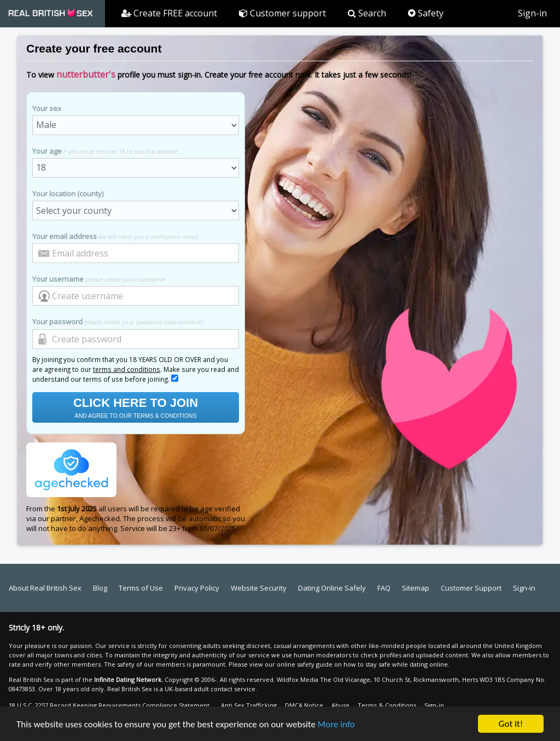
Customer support (282, 13)
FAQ (384, 588)
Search (367, 13)
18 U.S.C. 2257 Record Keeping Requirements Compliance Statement (109, 705)
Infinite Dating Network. (129, 679)
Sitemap (416, 588)
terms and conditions (127, 369)
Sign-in (532, 13)
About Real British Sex (45, 588)
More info (336, 725)
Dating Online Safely (332, 588)
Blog (100, 588)
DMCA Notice (304, 705)
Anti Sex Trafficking (249, 705)
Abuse (340, 705)
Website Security (259, 588)
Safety (426, 13)
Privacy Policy (197, 588)
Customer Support (471, 588)
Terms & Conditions (387, 705)
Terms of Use (141, 588)
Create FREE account (169, 13)
